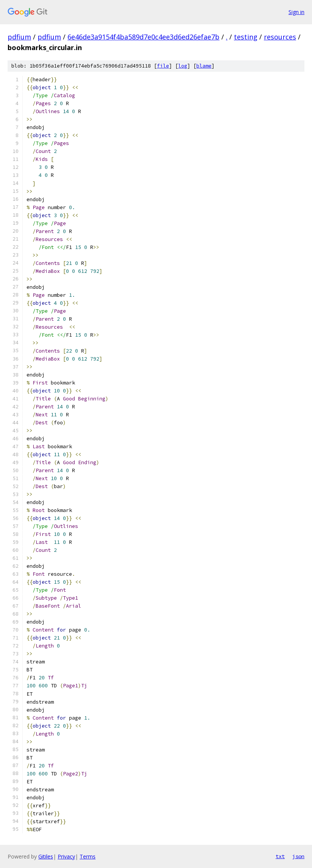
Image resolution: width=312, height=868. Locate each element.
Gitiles (46, 856)
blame (204, 66)
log (183, 66)
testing (246, 37)
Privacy (66, 856)
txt (280, 856)
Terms (88, 856)
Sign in (296, 12)
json (298, 856)
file (163, 66)
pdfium (19, 37)
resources (280, 37)
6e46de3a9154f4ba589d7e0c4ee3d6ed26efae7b (143, 37)
